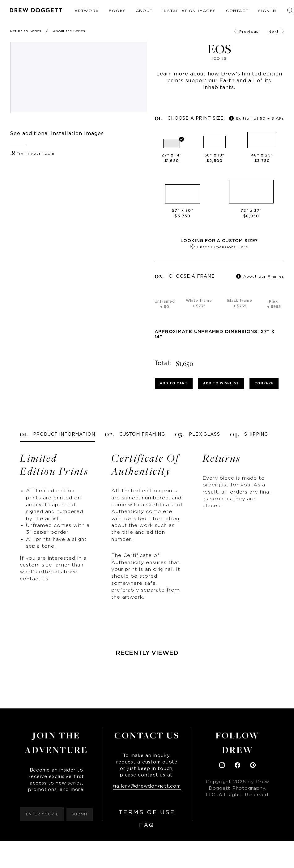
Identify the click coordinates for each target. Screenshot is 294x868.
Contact (237, 11)
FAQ (147, 825)
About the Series (69, 31)
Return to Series (26, 31)
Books (117, 11)
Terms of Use (147, 813)
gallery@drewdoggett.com (147, 786)
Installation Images (189, 11)
